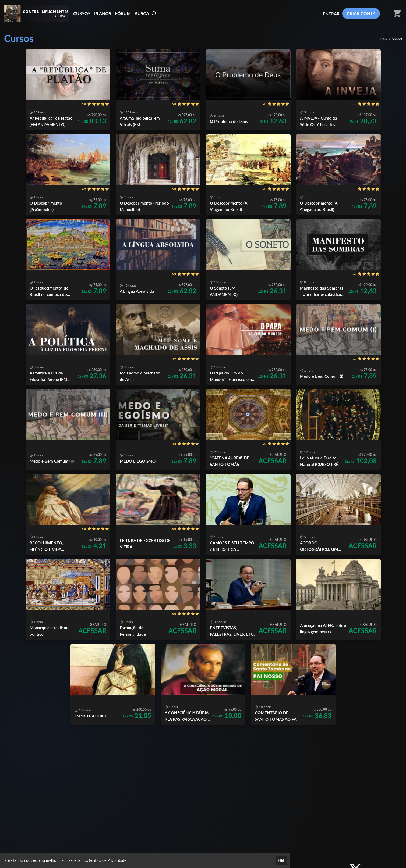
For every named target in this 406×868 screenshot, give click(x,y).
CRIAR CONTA (361, 13)
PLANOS (103, 13)
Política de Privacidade (108, 860)
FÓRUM (123, 13)
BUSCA (146, 13)
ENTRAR (331, 14)
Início (383, 38)
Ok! (281, 860)
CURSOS (82, 13)
